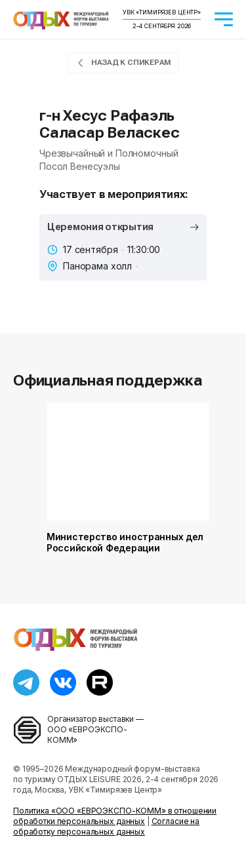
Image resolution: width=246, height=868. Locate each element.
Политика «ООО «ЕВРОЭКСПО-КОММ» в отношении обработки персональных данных (115, 816)
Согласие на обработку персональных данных (106, 826)
